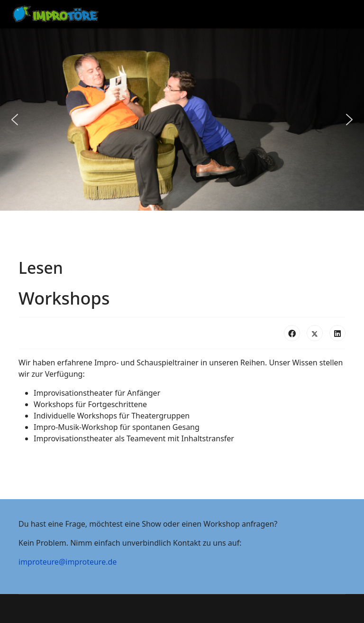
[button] (15, 120)
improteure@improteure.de (68, 562)
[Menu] (336, 14)
